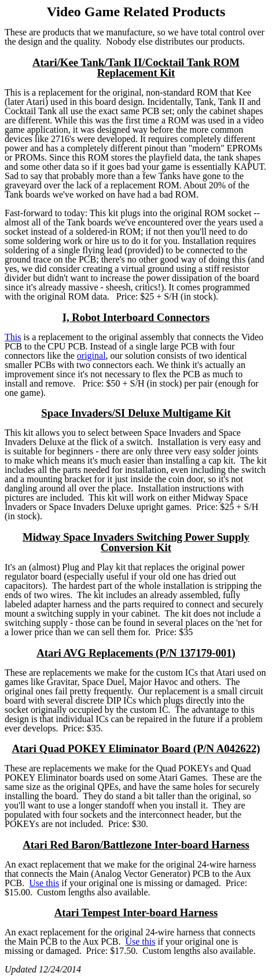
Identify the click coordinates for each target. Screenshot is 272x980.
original (91, 356)
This (13, 337)
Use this (44, 883)
